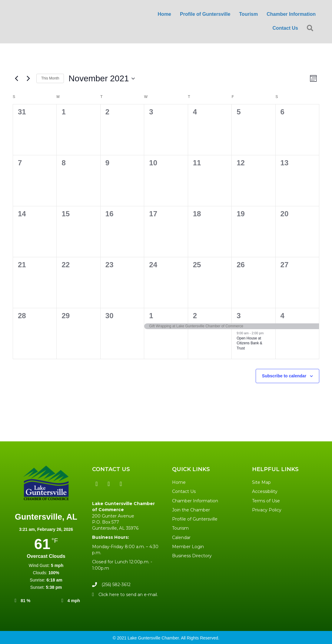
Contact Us (285, 28)
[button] (97, 484)
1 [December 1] (151, 316)
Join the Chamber (191, 510)
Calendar (181, 538)
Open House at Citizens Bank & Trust (249, 343)
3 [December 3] (239, 316)
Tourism (248, 14)
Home (164, 14)
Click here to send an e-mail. (128, 595)
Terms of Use (266, 501)
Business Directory (192, 556)
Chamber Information (291, 14)
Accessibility (265, 491)
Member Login (188, 547)
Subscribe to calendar (284, 376)
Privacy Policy (267, 510)
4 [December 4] (282, 316)
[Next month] (28, 79)
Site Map (261, 482)
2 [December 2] (195, 316)
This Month (50, 78)
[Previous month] (16, 79)
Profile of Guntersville (205, 14)
